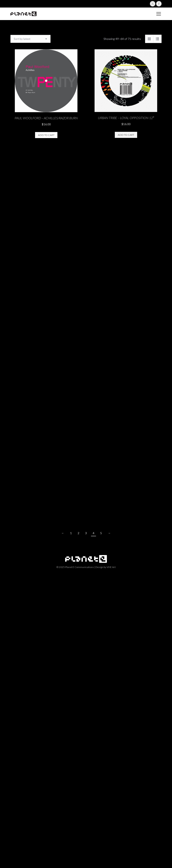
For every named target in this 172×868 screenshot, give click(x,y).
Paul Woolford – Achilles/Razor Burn (46, 118)
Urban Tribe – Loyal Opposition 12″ (126, 118)
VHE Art (111, 567)
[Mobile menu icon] (159, 14)
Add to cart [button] (46, 135)
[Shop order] (30, 39)
